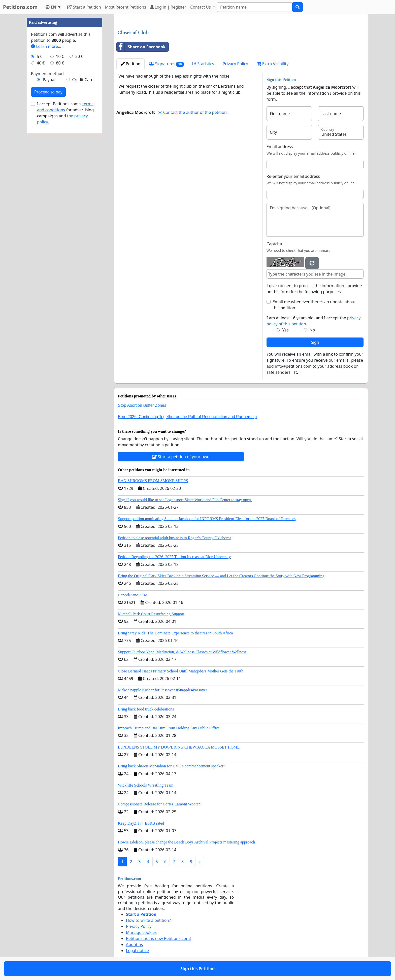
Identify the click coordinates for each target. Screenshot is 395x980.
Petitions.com (20, 7)
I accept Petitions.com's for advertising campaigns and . (65, 113)
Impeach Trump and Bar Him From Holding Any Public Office (169, 728)
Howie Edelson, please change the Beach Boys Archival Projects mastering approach (186, 842)
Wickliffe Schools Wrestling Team (146, 785)
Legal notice (137, 951)
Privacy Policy (235, 64)
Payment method (47, 74)
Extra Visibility (273, 64)
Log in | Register (168, 7)
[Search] (255, 7)
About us (134, 944)
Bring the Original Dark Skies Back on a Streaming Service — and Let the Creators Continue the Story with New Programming (221, 576)
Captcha (274, 244)
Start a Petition (84, 7)
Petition (130, 64)
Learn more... (46, 46)
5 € (40, 56)
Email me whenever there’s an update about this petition (314, 305)
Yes (286, 330)
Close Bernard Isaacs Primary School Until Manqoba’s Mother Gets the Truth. (181, 671)
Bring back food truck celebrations (146, 709)
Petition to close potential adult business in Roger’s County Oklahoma (175, 538)
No (312, 330)
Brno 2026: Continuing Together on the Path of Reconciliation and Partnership (187, 417)
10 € (60, 56)
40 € (41, 63)
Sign (315, 342)
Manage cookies (141, 932)
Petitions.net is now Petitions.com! (158, 938)
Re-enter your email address (293, 176)
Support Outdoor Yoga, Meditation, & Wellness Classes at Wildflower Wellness (182, 652)
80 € (60, 63)
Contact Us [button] (201, 7)
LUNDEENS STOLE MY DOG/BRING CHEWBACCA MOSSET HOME (179, 747)
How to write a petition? (148, 920)
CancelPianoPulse (133, 595)
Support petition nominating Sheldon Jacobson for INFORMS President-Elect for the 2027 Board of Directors (207, 519)
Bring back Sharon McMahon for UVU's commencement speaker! (171, 766)
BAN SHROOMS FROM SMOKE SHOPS (153, 481)
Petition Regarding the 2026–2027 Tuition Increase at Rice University (174, 557)
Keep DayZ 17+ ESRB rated (141, 823)
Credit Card (83, 80)
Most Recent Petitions (126, 7)
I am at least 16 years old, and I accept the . (314, 321)
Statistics (203, 64)
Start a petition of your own (181, 457)
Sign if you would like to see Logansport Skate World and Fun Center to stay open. (185, 500)
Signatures (166, 64)
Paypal (49, 80)
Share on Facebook (141, 47)
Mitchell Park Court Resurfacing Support (151, 614)
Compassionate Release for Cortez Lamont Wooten (159, 804)
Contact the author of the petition (192, 112)
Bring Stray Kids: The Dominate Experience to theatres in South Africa (175, 633)
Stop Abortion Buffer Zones (142, 405)
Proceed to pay (48, 92)
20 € (79, 56)
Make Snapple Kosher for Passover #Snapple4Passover (162, 690)
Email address (280, 147)
